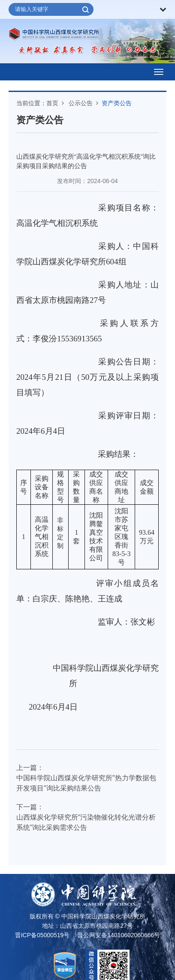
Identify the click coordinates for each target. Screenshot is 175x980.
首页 (52, 103)
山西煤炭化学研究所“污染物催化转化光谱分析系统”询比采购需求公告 (86, 822)
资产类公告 (117, 103)
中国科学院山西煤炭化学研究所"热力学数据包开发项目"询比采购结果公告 (86, 783)
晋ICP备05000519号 (42, 935)
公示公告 (81, 103)
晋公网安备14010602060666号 (119, 935)
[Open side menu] (159, 72)
